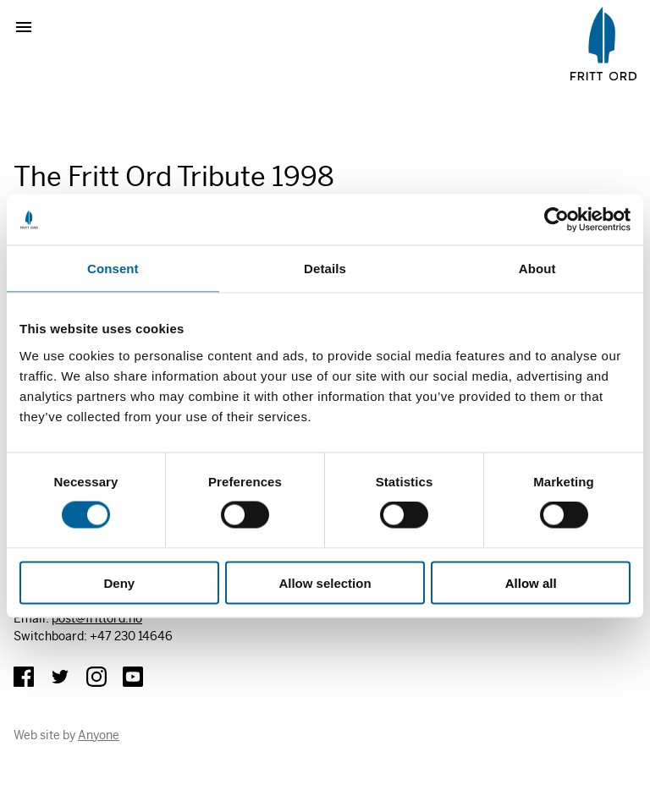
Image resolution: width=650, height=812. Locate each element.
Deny (119, 582)
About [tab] (537, 269)
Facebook (24, 677)
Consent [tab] (113, 269)
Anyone (99, 735)
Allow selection (325, 582)
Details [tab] (325, 269)
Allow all (531, 582)
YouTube (133, 677)
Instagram (96, 677)
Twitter (60, 677)
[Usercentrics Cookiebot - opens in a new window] (556, 220)
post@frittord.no (97, 618)
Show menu (30, 27)
